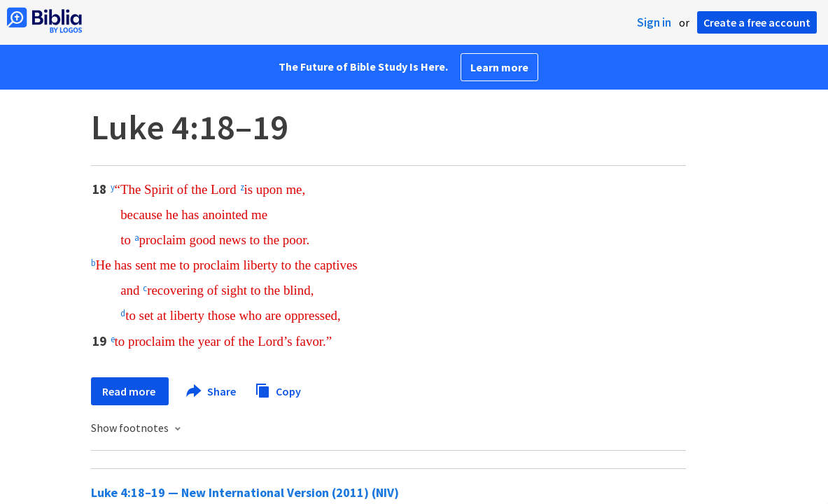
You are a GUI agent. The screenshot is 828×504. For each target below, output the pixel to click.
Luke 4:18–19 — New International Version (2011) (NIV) (245, 492)
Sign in (654, 22)
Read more (130, 391)
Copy (278, 390)
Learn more (499, 67)
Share (212, 391)
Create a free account (757, 22)
